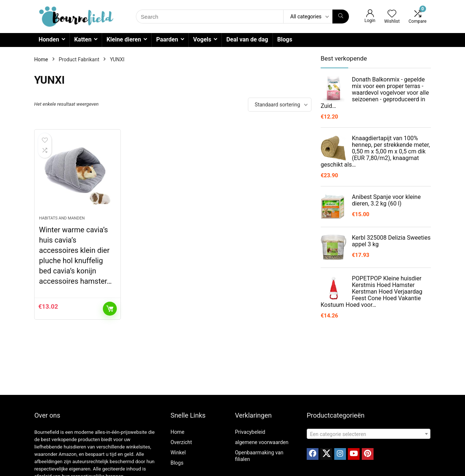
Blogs (285, 39)
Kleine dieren (124, 39)
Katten (83, 39)
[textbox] (369, 434)
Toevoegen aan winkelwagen (110, 309)
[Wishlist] (392, 14)
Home (41, 59)
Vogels (202, 39)
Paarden (167, 39)
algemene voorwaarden (262, 442)
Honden (49, 39)
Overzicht (181, 442)
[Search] (341, 17)
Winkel (178, 453)
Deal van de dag (247, 39)
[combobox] (369, 434)
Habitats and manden (62, 218)
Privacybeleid (250, 432)
